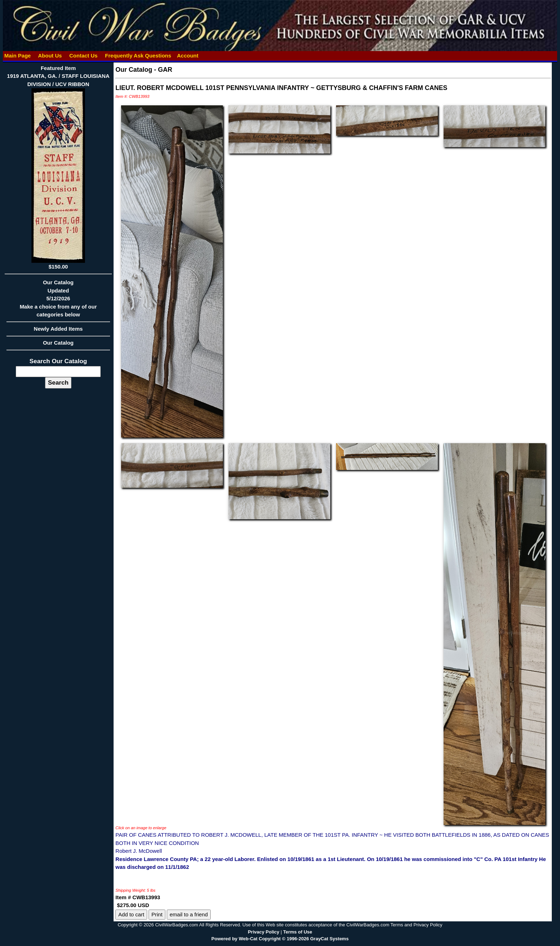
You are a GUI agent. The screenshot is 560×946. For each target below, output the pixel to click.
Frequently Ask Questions (138, 56)
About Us (50, 56)
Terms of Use (298, 932)
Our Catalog (58, 343)
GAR (165, 70)
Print (157, 914)
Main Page (18, 56)
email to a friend (189, 914)
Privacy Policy (264, 932)
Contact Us (84, 56)
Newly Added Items (58, 331)
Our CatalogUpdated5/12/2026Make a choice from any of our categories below (58, 301)
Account (187, 56)
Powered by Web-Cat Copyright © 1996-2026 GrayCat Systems (280, 939)
